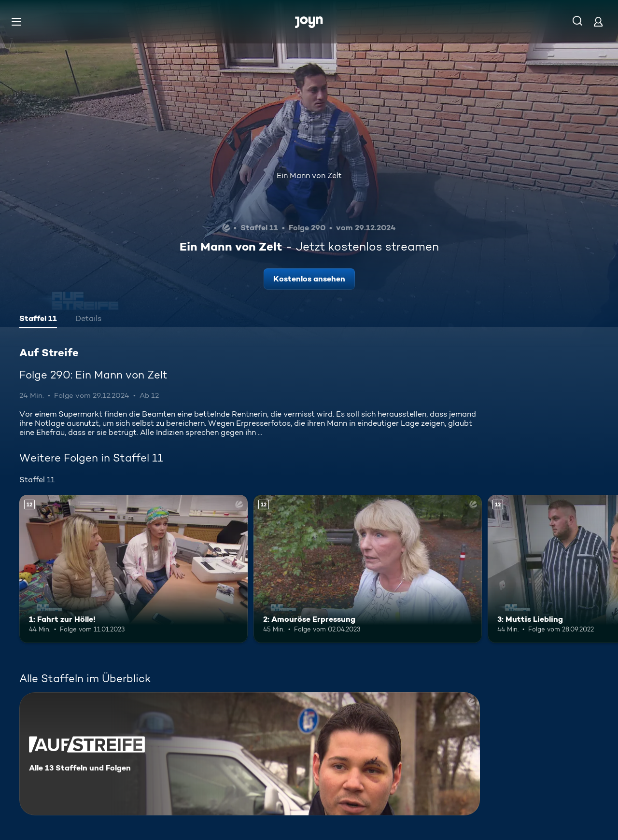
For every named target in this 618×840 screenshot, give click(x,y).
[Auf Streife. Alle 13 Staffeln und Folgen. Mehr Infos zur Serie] (250, 754)
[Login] (598, 21)
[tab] (38, 320)
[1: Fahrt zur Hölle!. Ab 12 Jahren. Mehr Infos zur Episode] (133, 569)
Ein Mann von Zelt (309, 175)
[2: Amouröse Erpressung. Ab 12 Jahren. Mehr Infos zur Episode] (368, 569)
